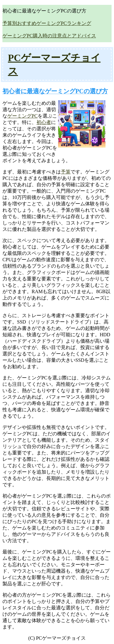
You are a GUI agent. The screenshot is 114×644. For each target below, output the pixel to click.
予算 (66, 172)
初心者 (44, 122)
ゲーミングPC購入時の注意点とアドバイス (49, 36)
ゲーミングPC (22, 116)
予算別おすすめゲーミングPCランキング (47, 23)
